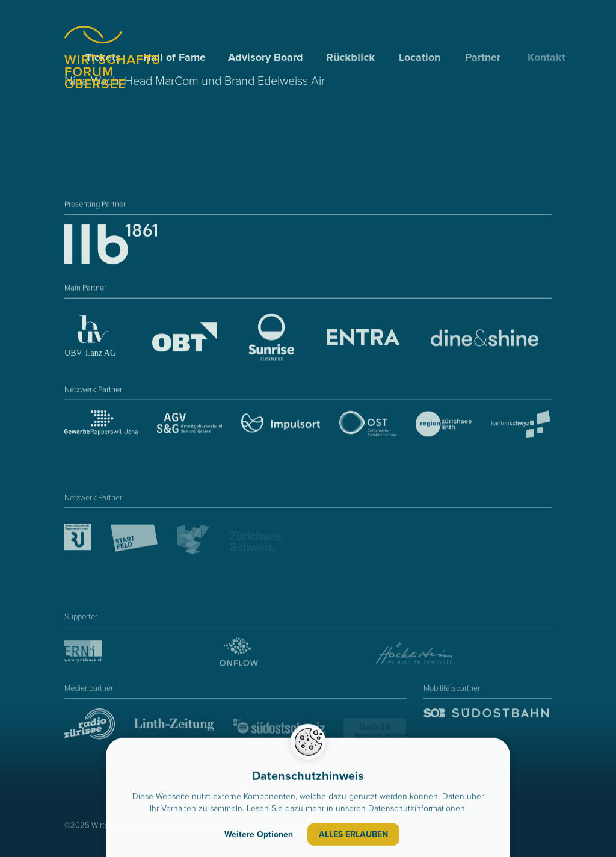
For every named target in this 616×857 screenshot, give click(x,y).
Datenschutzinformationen (417, 810)
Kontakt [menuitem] (553, 57)
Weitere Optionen (259, 836)
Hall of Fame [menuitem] (175, 57)
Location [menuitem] (422, 57)
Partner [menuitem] (487, 57)
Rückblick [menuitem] (352, 57)
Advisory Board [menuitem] (267, 57)
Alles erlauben (353, 836)
